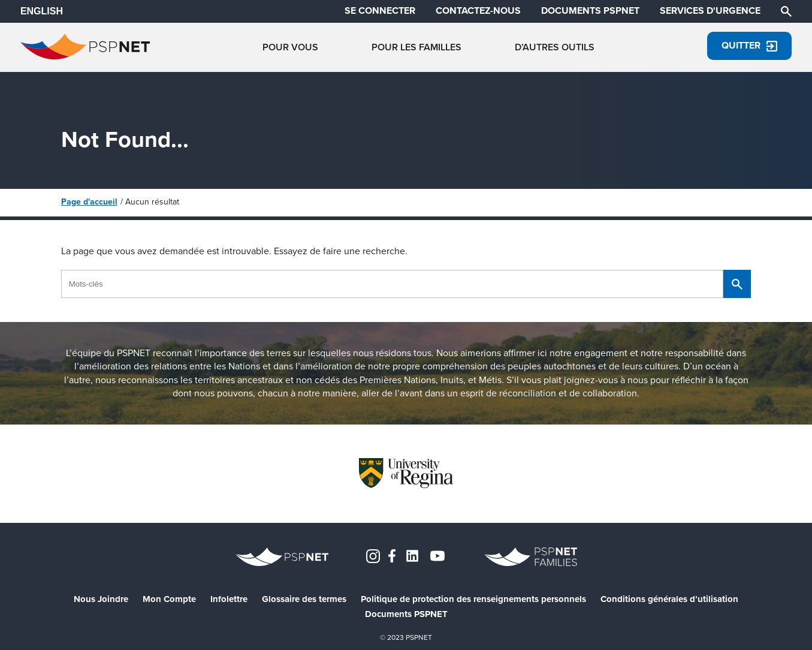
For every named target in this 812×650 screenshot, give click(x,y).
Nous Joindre (101, 599)
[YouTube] (437, 555)
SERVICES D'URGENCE (710, 11)
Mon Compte (169, 599)
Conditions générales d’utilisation (669, 599)
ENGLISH (42, 11)
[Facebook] (392, 555)
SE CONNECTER (380, 11)
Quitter (749, 45)
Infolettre (229, 599)
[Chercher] (786, 10)
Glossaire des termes (304, 599)
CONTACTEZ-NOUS (478, 11)
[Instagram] (373, 555)
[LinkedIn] (412, 555)
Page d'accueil (89, 202)
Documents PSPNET (406, 614)
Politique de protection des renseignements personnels (473, 599)
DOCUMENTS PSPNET (590, 11)
